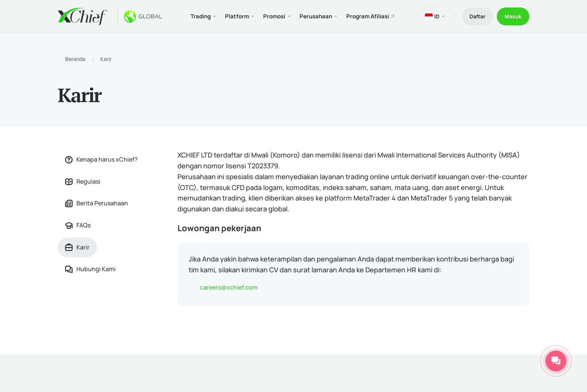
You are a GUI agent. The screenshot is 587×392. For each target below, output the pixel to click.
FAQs (78, 225)
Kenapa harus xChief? (101, 159)
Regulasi (83, 181)
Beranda (75, 59)
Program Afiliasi (368, 16)
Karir (106, 59)
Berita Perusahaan (97, 203)
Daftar (477, 16)
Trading (201, 16)
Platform (237, 16)
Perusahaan (316, 16)
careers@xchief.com (229, 287)
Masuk (513, 16)
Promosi (274, 16)
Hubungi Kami (90, 269)
